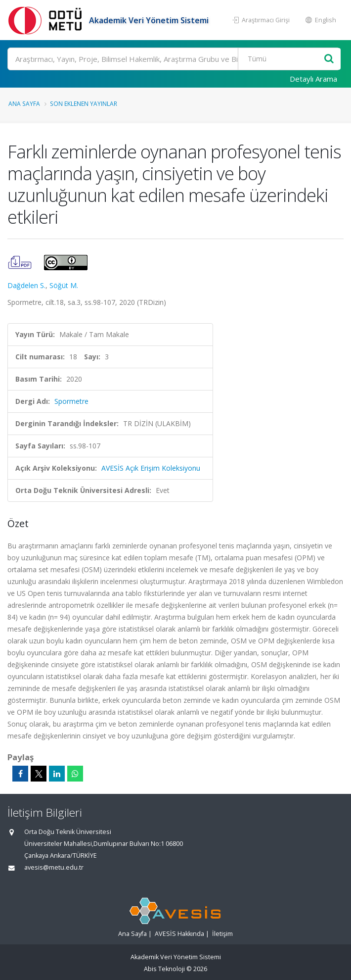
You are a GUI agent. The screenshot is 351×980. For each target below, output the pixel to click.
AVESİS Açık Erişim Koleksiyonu (151, 468)
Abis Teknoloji (164, 969)
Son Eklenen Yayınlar (84, 103)
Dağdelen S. (26, 285)
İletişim (222, 934)
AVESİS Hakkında (179, 934)
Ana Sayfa (24, 103)
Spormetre (71, 401)
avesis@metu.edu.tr (54, 867)
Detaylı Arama (313, 79)
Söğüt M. (64, 285)
